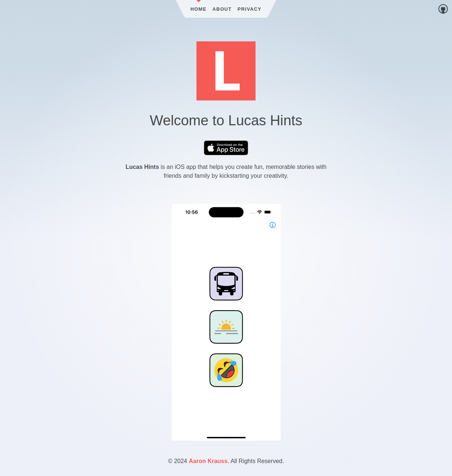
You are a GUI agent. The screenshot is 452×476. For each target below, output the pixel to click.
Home (199, 9)
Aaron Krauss (208, 461)
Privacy (249, 9)
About (222, 9)
